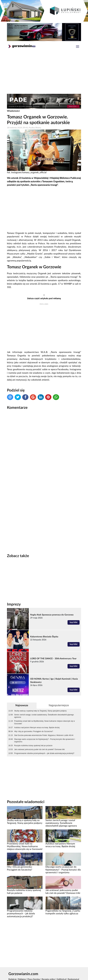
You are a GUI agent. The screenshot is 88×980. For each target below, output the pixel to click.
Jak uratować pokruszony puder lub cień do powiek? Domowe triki (39, 749)
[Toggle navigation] (78, 47)
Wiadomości (13, 111)
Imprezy (14, 604)
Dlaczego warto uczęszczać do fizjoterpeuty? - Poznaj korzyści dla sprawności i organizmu (45, 741)
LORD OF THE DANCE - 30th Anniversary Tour (53, 659)
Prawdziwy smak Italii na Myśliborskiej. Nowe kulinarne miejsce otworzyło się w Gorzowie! (45, 722)
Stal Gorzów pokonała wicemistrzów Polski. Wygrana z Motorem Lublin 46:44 (44, 735)
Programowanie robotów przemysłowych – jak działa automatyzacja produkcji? (44, 753)
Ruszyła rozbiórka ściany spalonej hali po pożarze (33, 746)
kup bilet (74, 622)
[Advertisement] (44, 73)
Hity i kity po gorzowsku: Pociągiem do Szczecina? (34, 731)
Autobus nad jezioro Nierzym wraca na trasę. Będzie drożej (37, 728)
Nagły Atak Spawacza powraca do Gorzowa (52, 615)
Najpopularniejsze (59, 705)
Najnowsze (22, 705)
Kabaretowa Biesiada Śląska (44, 637)
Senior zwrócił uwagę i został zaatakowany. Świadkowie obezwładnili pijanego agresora (44, 716)
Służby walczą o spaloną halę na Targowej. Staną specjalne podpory (40, 711)
